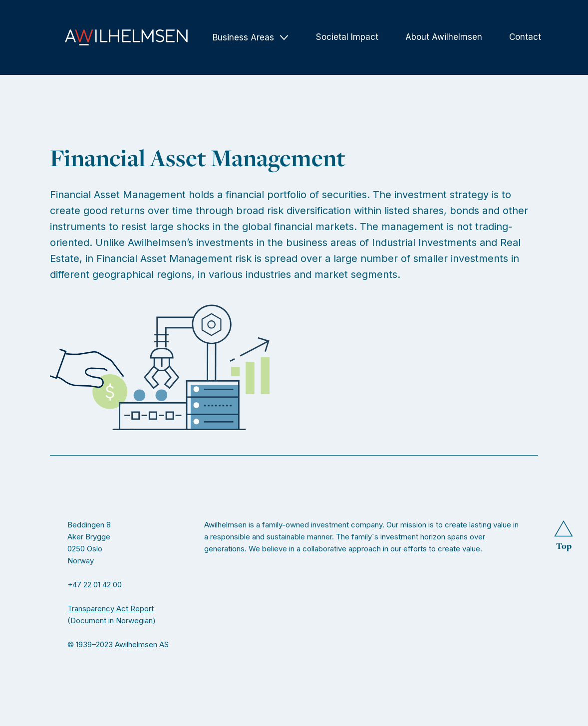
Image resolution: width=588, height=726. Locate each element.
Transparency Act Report (111, 608)
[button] (251, 37)
